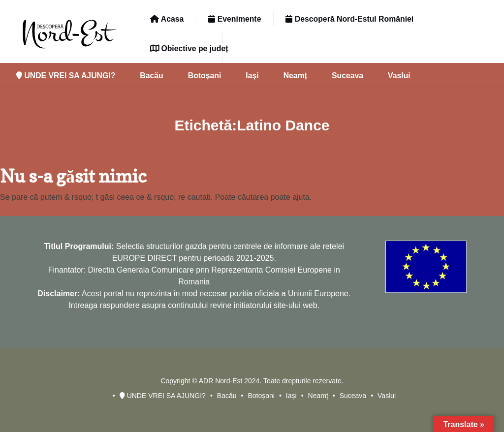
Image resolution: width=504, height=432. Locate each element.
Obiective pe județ (189, 48)
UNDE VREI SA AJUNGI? (66, 76)
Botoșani (205, 76)
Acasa (167, 19)
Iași (252, 76)
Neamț (295, 76)
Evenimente (235, 19)
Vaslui (399, 76)
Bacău (151, 76)
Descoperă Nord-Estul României (349, 19)
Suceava (347, 76)
